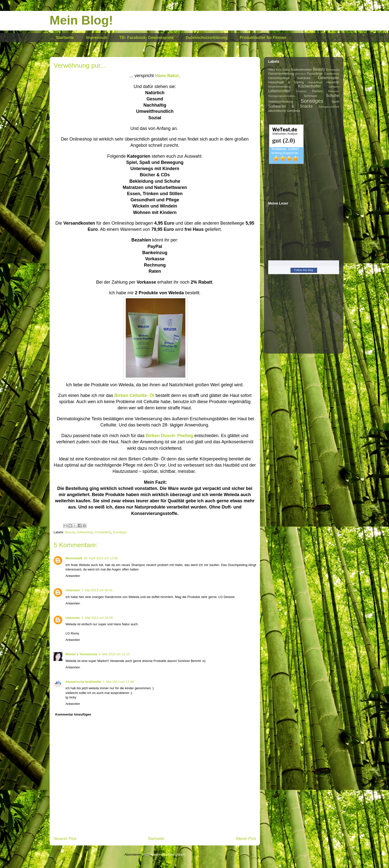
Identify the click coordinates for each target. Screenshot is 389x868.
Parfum (317, 91)
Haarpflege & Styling (286, 82)
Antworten (73, 576)
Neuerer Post (65, 839)
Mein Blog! (81, 20)
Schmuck (310, 96)
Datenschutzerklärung (207, 38)
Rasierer (334, 91)
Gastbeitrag (332, 74)
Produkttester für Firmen (263, 38)
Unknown (73, 590)
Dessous (301, 74)
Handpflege (315, 82)
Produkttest (103, 532)
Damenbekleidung (281, 74)
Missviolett (74, 558)
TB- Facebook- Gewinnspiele (146, 38)
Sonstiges (120, 532)
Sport (335, 102)
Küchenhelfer (310, 86)
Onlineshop (85, 532)
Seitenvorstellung (281, 102)
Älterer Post (246, 839)
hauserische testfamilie (83, 682)
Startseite (65, 38)
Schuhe (333, 96)
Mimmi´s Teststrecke (81, 654)
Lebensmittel (279, 91)
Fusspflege (315, 74)
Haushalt (333, 82)
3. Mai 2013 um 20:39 (97, 618)
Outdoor (301, 91)
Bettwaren (333, 70)
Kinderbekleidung (279, 86)
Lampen (334, 86)
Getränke (304, 78)
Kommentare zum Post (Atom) (164, 854)
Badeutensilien (301, 70)
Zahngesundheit (329, 106)
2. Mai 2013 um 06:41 (97, 590)
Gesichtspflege (279, 78)
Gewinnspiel (329, 78)
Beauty (70, 532)
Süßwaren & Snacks (290, 106)
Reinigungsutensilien (282, 96)
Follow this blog (304, 270)
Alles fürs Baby (279, 70)
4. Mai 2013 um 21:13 (114, 654)
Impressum (97, 38)
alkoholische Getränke (284, 111)
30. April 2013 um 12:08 (101, 558)
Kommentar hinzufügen (73, 714)
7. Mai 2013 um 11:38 (118, 682)
